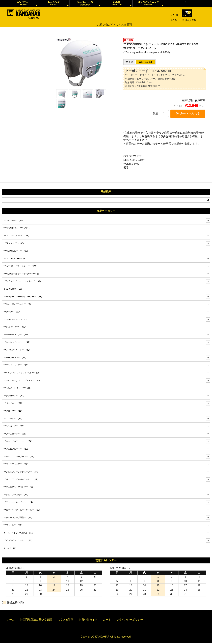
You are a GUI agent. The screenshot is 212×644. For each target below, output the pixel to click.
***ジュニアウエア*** (16, 465)
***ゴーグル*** (14, 404)
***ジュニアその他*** (16, 495)
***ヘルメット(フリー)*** (18, 389)
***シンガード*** (14, 427)
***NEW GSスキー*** (17, 229)
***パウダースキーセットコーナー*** (23, 297)
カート (107, 620)
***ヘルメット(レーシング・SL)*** (22, 381)
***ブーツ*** (13, 312)
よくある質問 (124, 20)
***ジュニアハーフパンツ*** (19, 488)
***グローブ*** (14, 412)
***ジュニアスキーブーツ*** (19, 457)
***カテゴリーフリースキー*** (21, 267)
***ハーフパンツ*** (15, 358)
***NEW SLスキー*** (16, 251)
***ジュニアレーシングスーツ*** (21, 472)
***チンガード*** (14, 396)
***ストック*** (13, 419)
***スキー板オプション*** (18, 305)
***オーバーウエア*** (17, 335)
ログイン (174, 20)
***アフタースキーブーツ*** (19, 503)
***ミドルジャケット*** (17, 351)
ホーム (11, 620)
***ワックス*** (13, 526)
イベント (10, 549)
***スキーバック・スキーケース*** (22, 511)
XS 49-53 (146, 62)
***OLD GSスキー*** (17, 236)
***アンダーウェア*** (16, 366)
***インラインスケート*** (18, 541)
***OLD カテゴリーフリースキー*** (23, 282)
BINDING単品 (13, 290)
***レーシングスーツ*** (17, 343)
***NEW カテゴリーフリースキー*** (23, 274)
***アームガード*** (15, 434)
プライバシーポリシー (130, 620)
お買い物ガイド (105, 20)
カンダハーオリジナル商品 (19, 533)
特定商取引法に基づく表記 (36, 620)
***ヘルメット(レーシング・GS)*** (22, 373)
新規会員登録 (189, 20)
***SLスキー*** (14, 244)
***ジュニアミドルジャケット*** (21, 480)
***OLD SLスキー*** (16, 259)
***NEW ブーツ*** (16, 320)
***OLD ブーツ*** (15, 328)
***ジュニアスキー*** (17, 450)
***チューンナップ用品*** (18, 518)
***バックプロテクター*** (18, 442)
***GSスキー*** (14, 221)
